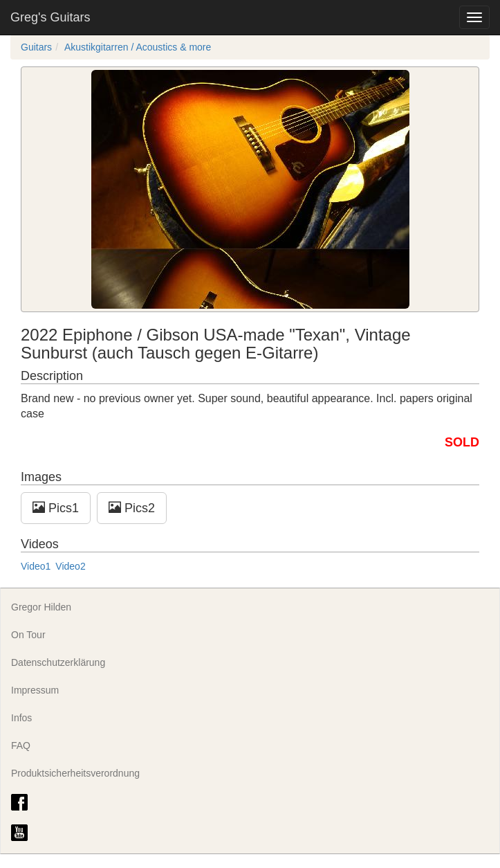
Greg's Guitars (50, 17)
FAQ (21, 745)
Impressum (35, 690)
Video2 (70, 566)
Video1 (36, 566)
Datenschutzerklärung (58, 662)
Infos (21, 718)
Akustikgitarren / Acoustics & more (138, 47)
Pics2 (132, 508)
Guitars (36, 47)
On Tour (28, 635)
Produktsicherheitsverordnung (75, 773)
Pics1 (56, 508)
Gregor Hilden (41, 607)
